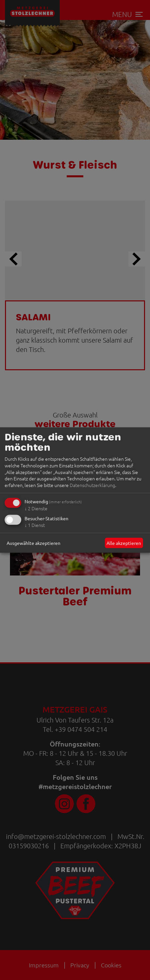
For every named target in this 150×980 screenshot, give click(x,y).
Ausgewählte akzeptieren (34, 543)
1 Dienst (35, 525)
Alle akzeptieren (124, 543)
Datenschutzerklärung (92, 485)
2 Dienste (36, 508)
